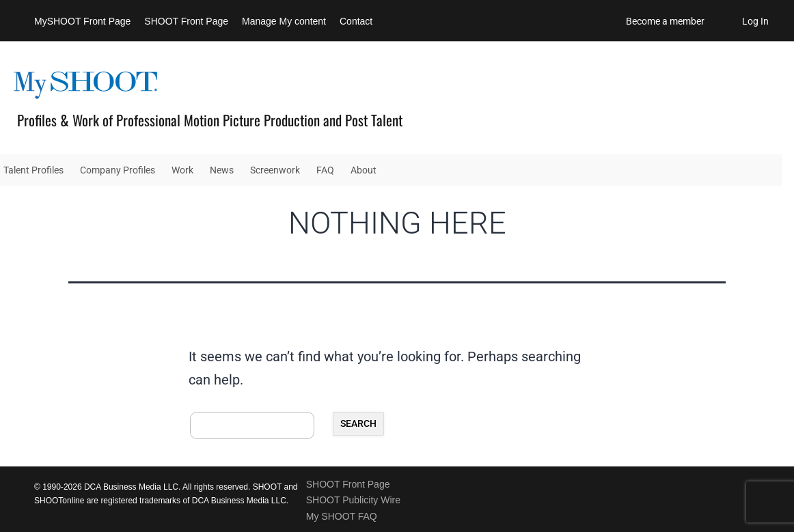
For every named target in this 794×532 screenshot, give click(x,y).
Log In (755, 21)
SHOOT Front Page (186, 21)
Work (182, 170)
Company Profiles (118, 170)
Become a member (665, 21)
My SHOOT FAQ (342, 516)
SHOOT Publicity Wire (353, 500)
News (222, 170)
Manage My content (284, 21)
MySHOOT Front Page (82, 21)
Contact (356, 21)
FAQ (325, 170)
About (364, 170)
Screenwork (275, 170)
